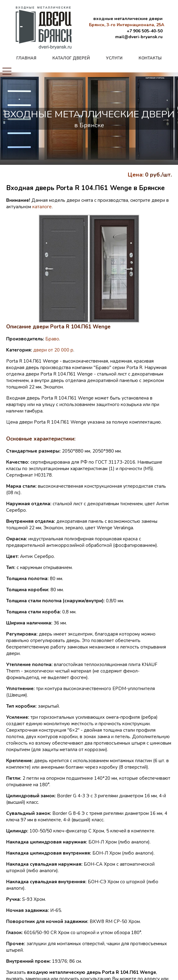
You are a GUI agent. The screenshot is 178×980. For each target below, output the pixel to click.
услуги (114, 58)
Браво (52, 339)
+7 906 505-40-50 (145, 31)
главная (26, 58)
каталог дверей (71, 58)
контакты (150, 58)
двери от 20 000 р (53, 350)
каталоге (42, 207)
